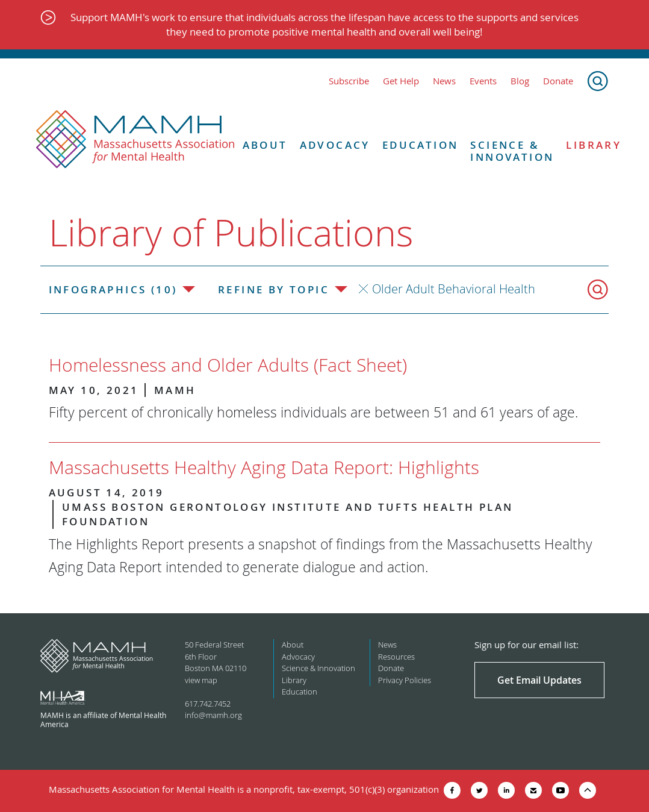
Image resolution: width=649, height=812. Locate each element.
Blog (520, 81)
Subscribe (349, 81)
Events (483, 81)
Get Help (401, 81)
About (265, 145)
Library (594, 145)
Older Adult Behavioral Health (454, 289)
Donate (558, 81)
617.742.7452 (208, 704)
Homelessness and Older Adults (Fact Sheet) (228, 365)
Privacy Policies (405, 680)
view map (201, 680)
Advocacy (335, 145)
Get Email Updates (539, 680)
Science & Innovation (512, 151)
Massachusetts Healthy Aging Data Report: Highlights (264, 467)
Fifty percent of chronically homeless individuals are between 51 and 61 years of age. (313, 412)
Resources (396, 657)
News (444, 81)
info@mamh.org (213, 715)
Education (421, 145)
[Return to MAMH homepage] (135, 140)
